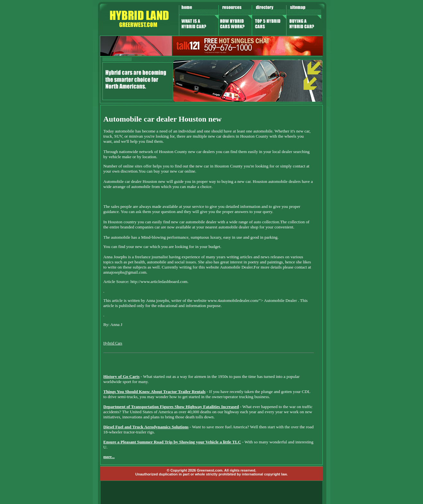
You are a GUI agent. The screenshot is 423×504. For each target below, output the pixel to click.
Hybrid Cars (113, 343)
